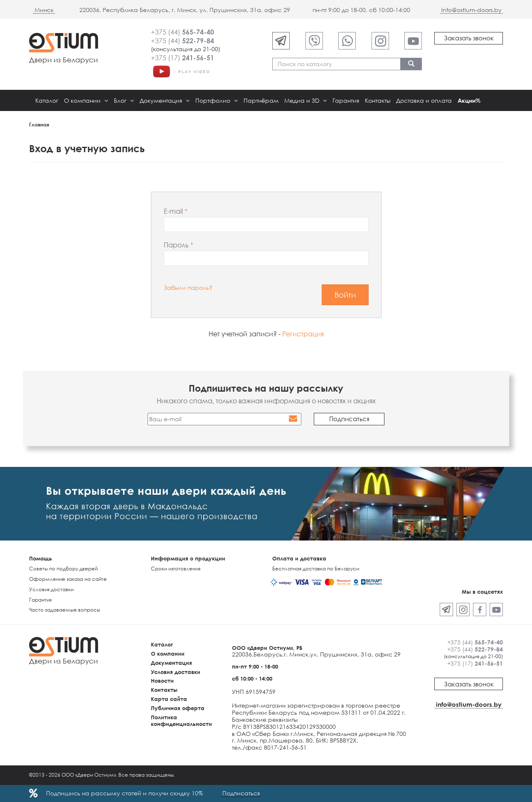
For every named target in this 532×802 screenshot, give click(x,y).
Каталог (47, 100)
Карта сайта (169, 699)
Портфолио (217, 100)
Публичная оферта (178, 708)
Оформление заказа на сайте (68, 579)
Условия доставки (51, 589)
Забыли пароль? (188, 287)
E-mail (174, 211)
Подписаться (241, 793)
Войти (345, 295)
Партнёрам (261, 100)
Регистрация (303, 334)
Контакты (378, 100)
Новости (162, 681)
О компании (86, 100)
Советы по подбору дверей (63, 569)
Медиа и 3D (305, 100)
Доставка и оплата (424, 100)
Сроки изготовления (176, 569)
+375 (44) (182, 32)
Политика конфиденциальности (181, 721)
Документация (165, 100)
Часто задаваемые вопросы (65, 610)
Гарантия (346, 100)
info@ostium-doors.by (472, 10)
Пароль (177, 245)
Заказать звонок (469, 38)
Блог (124, 100)
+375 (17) (182, 58)
